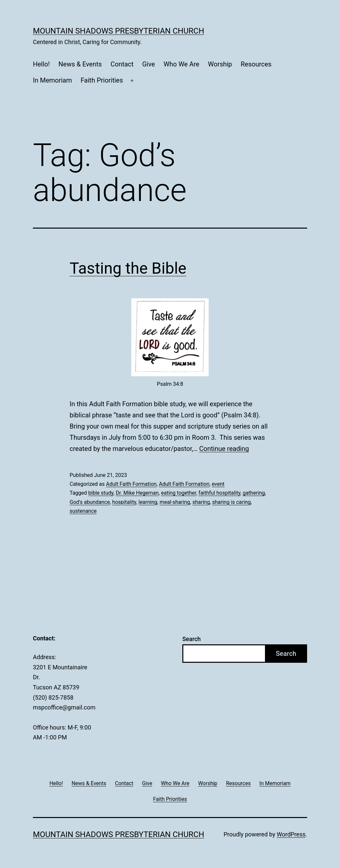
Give (149, 64)
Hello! (41, 64)
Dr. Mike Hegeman (137, 493)
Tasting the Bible (128, 268)
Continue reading (224, 449)
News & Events (80, 64)
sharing (201, 502)
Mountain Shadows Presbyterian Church (118, 31)
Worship (220, 64)
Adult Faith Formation (131, 484)
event (218, 484)
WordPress (291, 834)
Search (192, 639)
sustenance (83, 511)
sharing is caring (232, 502)
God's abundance (90, 502)
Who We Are (181, 64)
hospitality (124, 502)
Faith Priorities (102, 80)
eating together (179, 493)
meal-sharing (175, 502)
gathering (254, 493)
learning (148, 502)
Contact (122, 64)
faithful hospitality (219, 493)
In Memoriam (52, 80)
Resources (256, 64)
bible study (101, 493)
